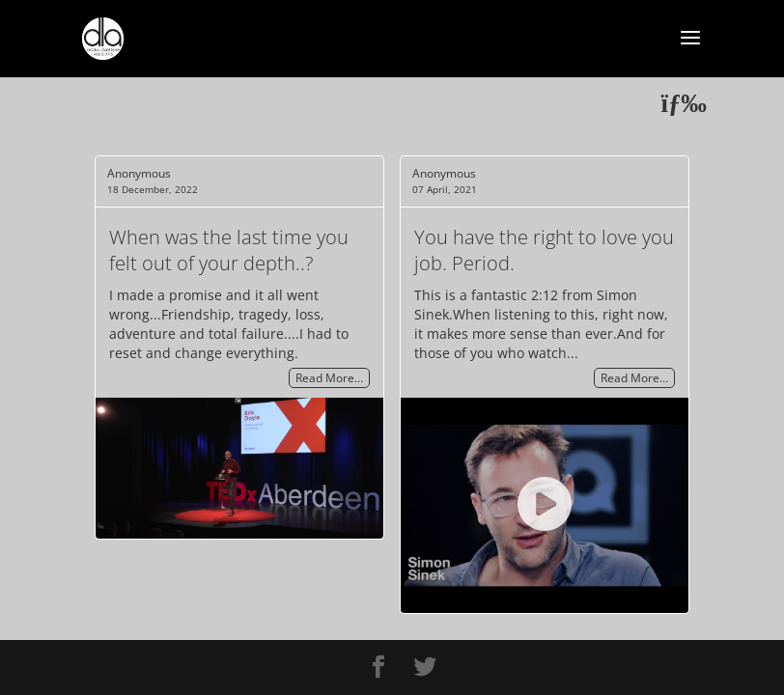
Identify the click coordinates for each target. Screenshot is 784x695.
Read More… (329, 378)
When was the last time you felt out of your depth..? (229, 250)
